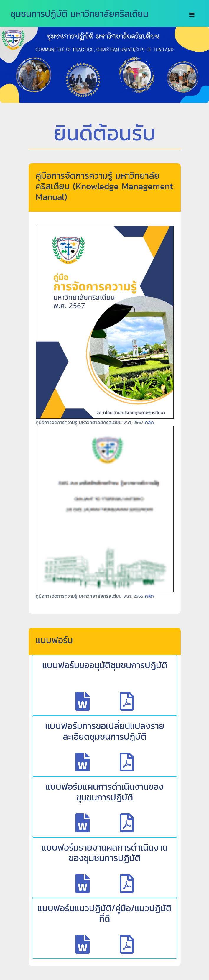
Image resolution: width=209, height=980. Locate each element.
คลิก (149, 422)
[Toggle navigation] (192, 15)
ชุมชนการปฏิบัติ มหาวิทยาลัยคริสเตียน (79, 14)
